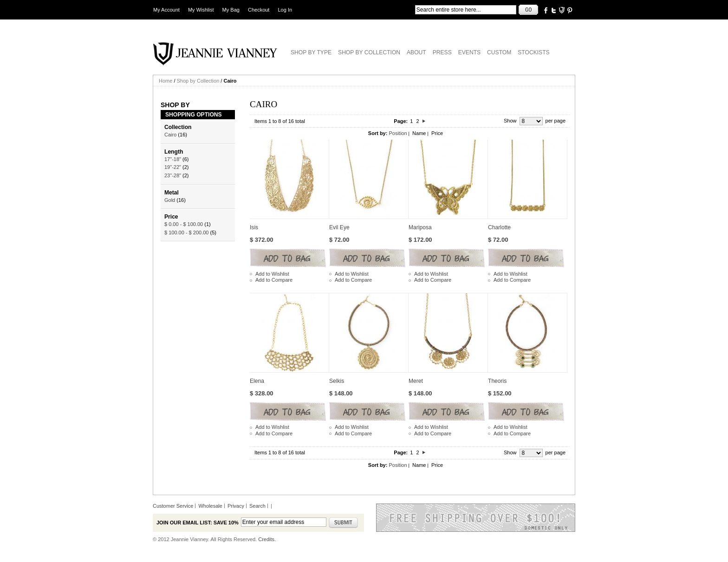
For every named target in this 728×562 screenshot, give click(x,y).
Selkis (337, 381)
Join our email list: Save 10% (198, 523)
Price (437, 133)
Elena (257, 381)
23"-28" (173, 175)
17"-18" (173, 159)
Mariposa (420, 227)
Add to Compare (274, 280)
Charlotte (499, 227)
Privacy (236, 506)
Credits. (267, 539)
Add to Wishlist (272, 274)
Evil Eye (339, 227)
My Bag (231, 10)
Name (419, 133)
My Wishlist (201, 10)
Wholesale (210, 506)
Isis (254, 227)
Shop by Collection (198, 81)
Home (166, 81)
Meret (416, 381)
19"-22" (173, 167)
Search (257, 506)
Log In (285, 10)
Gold (170, 200)
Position (398, 133)
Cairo (170, 135)
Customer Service (173, 506)
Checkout (259, 10)
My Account (166, 10)
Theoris (497, 381)
